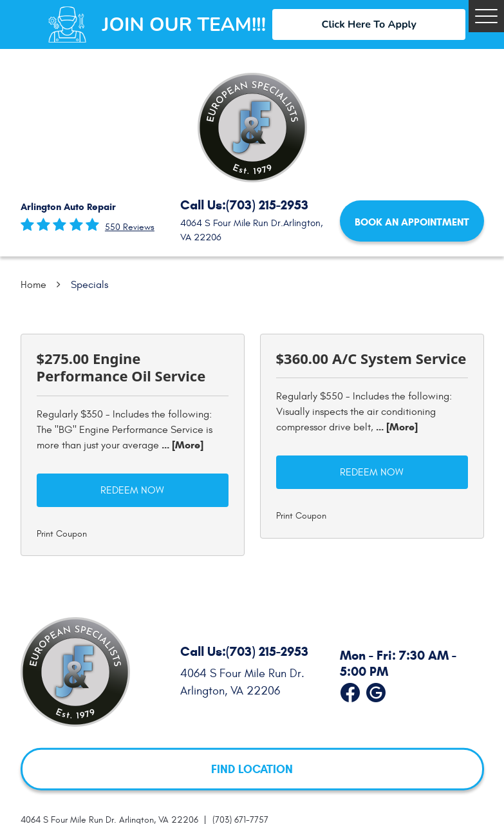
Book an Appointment (412, 222)
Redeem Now (132, 490)
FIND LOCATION (252, 769)
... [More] (181, 445)
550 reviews (130, 227)
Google (376, 690)
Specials (89, 285)
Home (33, 285)
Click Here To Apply (369, 24)
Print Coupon (62, 534)
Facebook (350, 690)
